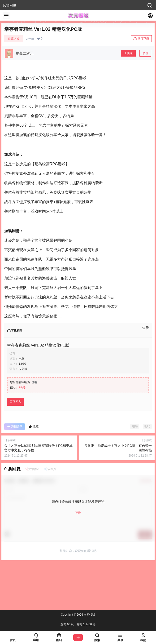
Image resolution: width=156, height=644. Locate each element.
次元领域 (89, 615)
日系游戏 (14, 39)
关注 (128, 53)
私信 (145, 53)
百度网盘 (15, 402)
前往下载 (141, 39)
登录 (22, 388)
